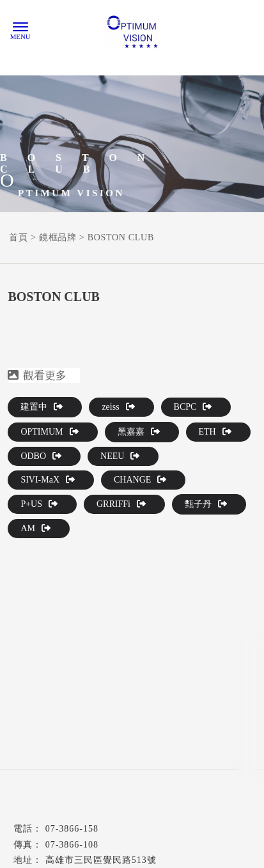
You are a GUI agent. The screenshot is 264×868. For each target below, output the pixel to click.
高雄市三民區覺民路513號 (101, 860)
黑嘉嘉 (139, 432)
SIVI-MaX (48, 480)
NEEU (120, 456)
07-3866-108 (72, 845)
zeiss (118, 407)
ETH (215, 432)
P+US (39, 504)
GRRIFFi (121, 504)
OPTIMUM (49, 432)
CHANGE (140, 480)
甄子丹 (206, 504)
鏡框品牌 (58, 237)
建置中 (42, 407)
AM (35, 528)
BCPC (193, 407)
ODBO (41, 456)
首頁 (18, 237)
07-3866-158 (72, 829)
